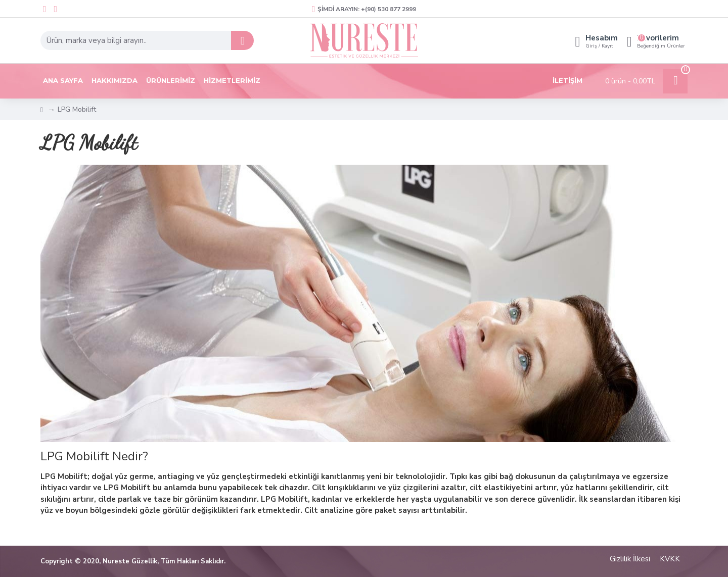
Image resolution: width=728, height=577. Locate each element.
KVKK (670, 559)
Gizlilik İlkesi (630, 559)
